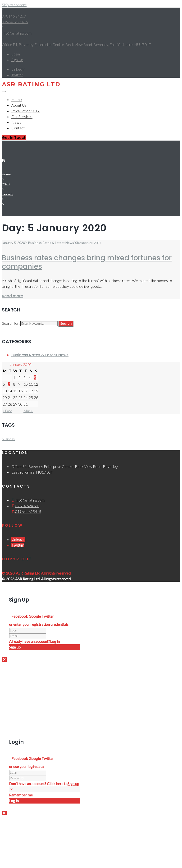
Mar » (28, 411)
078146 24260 (14, 16)
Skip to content (14, 5)
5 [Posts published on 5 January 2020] (35, 377)
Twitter (48, 616)
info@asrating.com (17, 33)
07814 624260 (27, 506)
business (8, 439)
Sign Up (17, 60)
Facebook (20, 616)
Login (16, 54)
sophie (86, 243)
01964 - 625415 (15, 22)
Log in (55, 641)
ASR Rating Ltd (31, 84)
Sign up (73, 783)
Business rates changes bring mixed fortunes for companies (87, 262)
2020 (6, 184)
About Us (19, 105)
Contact (18, 128)
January (8, 194)
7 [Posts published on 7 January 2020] (9, 384)
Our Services (22, 116)
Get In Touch (14, 138)
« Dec (7, 411)
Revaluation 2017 (25, 111)
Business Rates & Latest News (51, 243)
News (16, 122)
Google (35, 616)
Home (17, 99)
